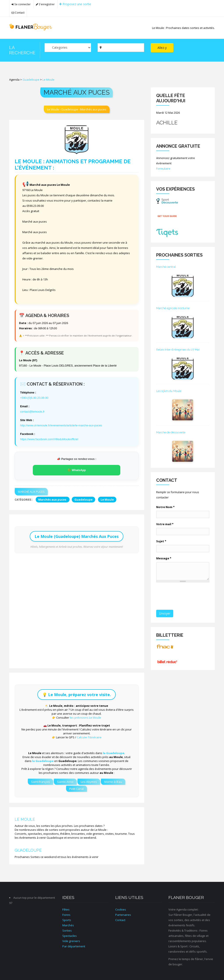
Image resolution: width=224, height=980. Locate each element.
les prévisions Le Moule (85, 718)
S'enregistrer (45, 4)
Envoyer (165, 613)
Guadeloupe (31, 80)
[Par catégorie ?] (68, 48)
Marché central (166, 267)
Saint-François (40, 782)
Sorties (67, 930)
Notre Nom (165, 507)
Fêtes (66, 909)
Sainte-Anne (65, 782)
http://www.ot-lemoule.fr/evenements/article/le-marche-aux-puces (61, 425)
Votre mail (165, 524)
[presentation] (189, 596)
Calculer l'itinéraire (89, 737)
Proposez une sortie (75, 4)
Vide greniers (71, 941)
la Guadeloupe (114, 753)
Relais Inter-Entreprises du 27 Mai (178, 350)
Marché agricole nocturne (173, 308)
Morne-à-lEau (113, 782)
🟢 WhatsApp (77, 470)
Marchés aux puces (53, 500)
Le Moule (48, 80)
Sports (67, 920)
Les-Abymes (89, 782)
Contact (18, 12)
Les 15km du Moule (169, 391)
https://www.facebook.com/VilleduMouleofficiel (49, 439)
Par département (74, 946)
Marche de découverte (171, 432)
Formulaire (163, 168)
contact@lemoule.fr (32, 412)
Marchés (68, 925)
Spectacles (70, 936)
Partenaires (123, 915)
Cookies (121, 909)
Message (164, 558)
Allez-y (162, 48)
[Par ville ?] (121, 48)
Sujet (161, 541)
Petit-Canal (77, 789)
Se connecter (21, 4)
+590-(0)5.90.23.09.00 (34, 398)
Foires (66, 915)
